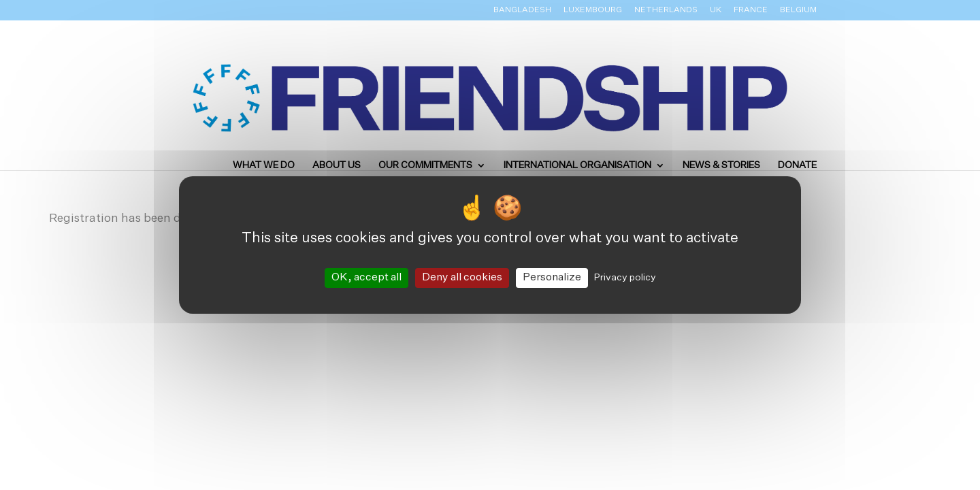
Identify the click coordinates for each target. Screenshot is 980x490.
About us (337, 165)
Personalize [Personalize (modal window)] (552, 278)
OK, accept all (366, 278)
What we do (264, 165)
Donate (797, 165)
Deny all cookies (462, 278)
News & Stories (721, 165)
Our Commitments (425, 165)
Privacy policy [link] (625, 278)
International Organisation (577, 165)
